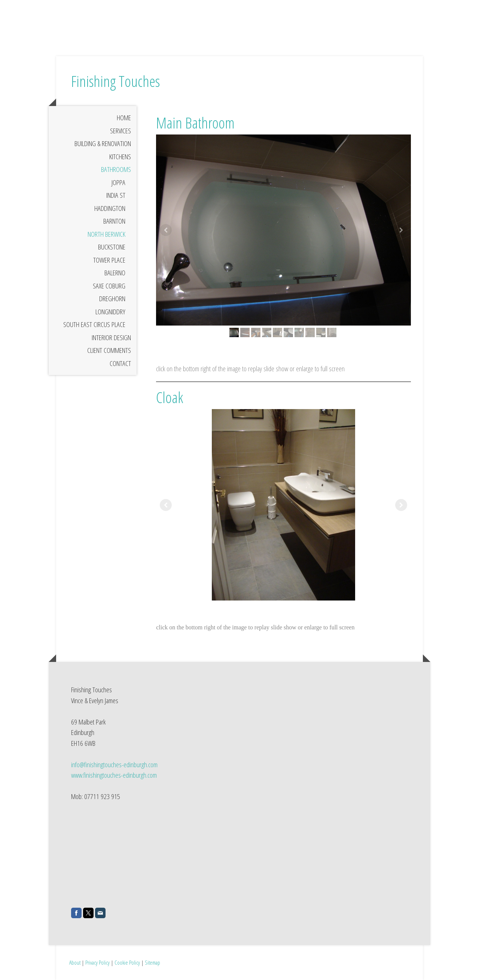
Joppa (118, 182)
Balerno (115, 273)
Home (124, 118)
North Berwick (106, 234)
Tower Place (109, 260)
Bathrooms (116, 169)
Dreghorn (112, 299)
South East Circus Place (94, 324)
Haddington (110, 208)
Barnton (114, 221)
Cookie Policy (127, 962)
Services (120, 131)
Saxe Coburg (109, 286)
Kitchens (120, 157)
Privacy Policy (97, 962)
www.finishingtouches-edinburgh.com (114, 775)
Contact (120, 363)
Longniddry (110, 312)
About (75, 962)
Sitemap (152, 962)
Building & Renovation (103, 143)
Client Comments (109, 350)
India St (116, 195)
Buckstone (112, 247)
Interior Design (111, 338)
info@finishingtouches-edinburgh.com (114, 765)
